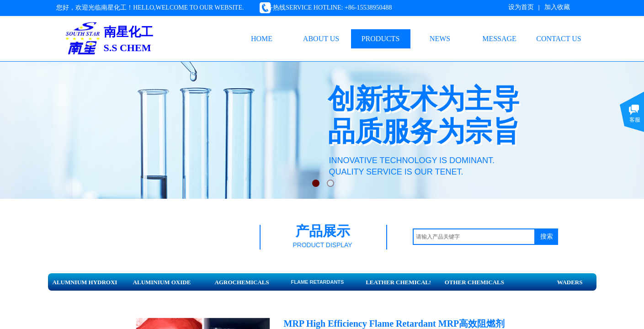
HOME (262, 39)
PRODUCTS (381, 39)
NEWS (440, 39)
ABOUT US (321, 39)
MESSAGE (499, 39)
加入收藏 (557, 7)
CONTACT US (559, 39)
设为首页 (521, 7)
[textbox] (474, 237)
